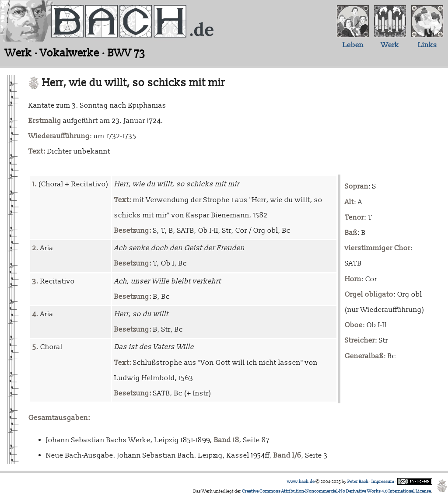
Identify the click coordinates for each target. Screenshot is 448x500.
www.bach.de (301, 482)
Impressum (383, 482)
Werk (390, 45)
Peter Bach (358, 482)
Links (427, 45)
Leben (353, 45)
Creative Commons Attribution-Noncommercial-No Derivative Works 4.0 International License (336, 491)
